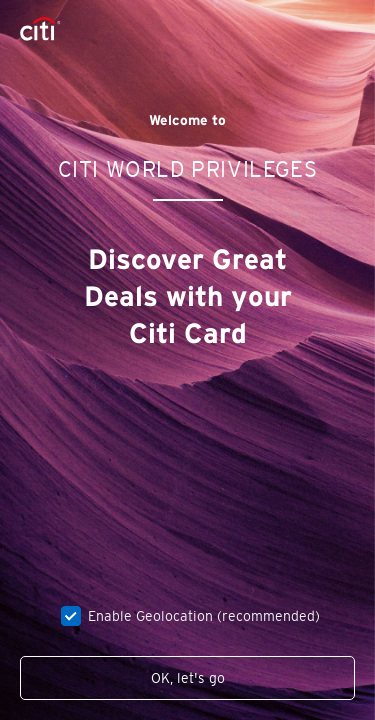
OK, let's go (188, 678)
